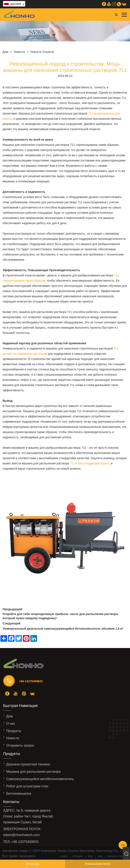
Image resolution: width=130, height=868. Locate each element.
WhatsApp (33, 864)
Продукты (14, 731)
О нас (11, 724)
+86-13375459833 (31, 681)
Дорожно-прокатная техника (28, 764)
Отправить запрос (20, 745)
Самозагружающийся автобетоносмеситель (40, 779)
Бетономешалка (19, 794)
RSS (90, 857)
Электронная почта (97, 864)
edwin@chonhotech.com (21, 835)
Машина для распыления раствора (33, 772)
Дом (6, 52)
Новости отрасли (42, 52)
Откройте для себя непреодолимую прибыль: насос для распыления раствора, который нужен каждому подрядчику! (61, 616)
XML (100, 857)
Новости (19, 52)
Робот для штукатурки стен (27, 786)
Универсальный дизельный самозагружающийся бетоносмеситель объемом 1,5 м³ (63, 629)
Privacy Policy (118, 857)
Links (64, 857)
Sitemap (78, 857)
